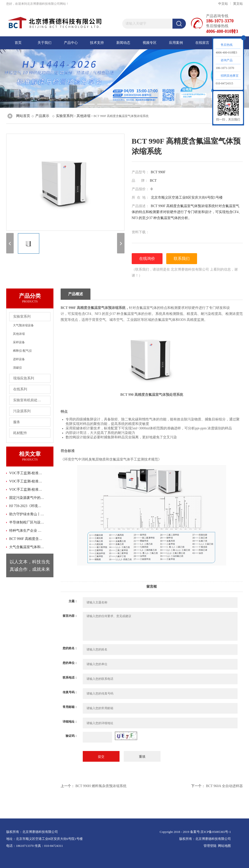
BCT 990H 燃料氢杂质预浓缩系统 (101, 786)
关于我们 (44, 43)
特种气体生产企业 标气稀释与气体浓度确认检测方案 (27, 531)
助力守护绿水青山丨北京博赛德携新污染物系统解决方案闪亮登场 (27, 514)
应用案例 (176, 43)
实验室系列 (65, 116)
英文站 (238, 4)
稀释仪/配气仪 (22, 351)
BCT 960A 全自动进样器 (224, 786)
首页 (18, 43)
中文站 (223, 4)
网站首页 (23, 116)
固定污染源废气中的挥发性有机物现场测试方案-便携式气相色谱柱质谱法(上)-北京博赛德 (27, 498)
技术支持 (97, 43)
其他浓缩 (83, 116)
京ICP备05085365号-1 (216, 832)
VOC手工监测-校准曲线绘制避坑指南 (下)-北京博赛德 (27, 490)
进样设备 (19, 359)
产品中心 (71, 43)
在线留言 (202, 43)
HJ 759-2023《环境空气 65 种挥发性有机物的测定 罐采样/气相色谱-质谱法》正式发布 (27, 506)
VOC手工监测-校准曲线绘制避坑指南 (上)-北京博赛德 (27, 473)
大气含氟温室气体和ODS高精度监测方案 (27, 547)
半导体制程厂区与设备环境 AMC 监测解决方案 (27, 522)
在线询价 (147, 259)
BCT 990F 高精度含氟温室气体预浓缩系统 (27, 539)
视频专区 (150, 43)
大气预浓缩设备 (23, 325)
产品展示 (42, 116)
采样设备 (19, 342)
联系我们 (182, 259)
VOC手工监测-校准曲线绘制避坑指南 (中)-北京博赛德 (27, 481)
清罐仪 (17, 368)
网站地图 (224, 846)
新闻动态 (123, 43)
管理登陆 (210, 846)
